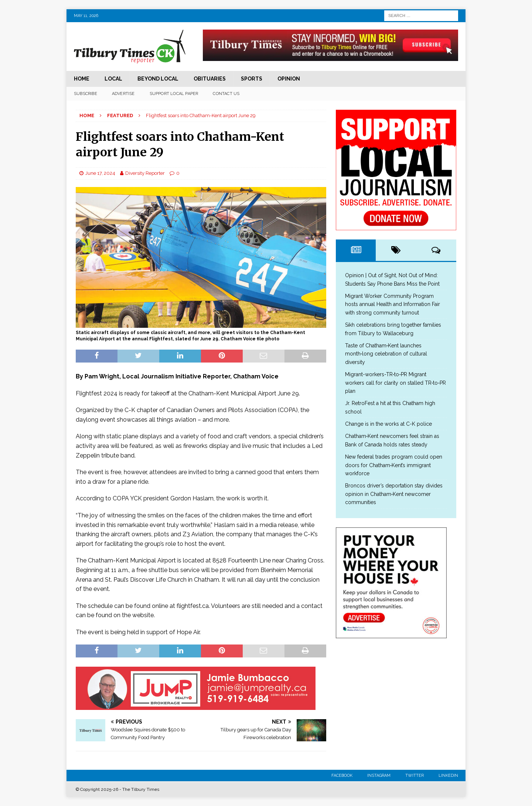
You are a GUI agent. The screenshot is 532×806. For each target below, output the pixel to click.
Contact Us (226, 94)
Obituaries (210, 79)
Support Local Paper (174, 94)
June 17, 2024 (100, 173)
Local (113, 79)
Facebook (342, 776)
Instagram (379, 776)
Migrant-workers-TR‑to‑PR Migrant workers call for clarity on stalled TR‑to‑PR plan (395, 383)
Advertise (123, 94)
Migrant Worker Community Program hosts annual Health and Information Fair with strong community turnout (393, 304)
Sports (252, 79)
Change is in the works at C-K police (388, 424)
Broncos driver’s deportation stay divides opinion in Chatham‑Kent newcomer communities (394, 494)
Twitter (415, 776)
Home (82, 79)
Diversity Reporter (145, 173)
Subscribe (86, 94)
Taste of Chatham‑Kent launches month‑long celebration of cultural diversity (386, 354)
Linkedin (448, 776)
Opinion (289, 79)
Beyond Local (158, 79)
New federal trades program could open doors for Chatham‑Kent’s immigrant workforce (394, 465)
